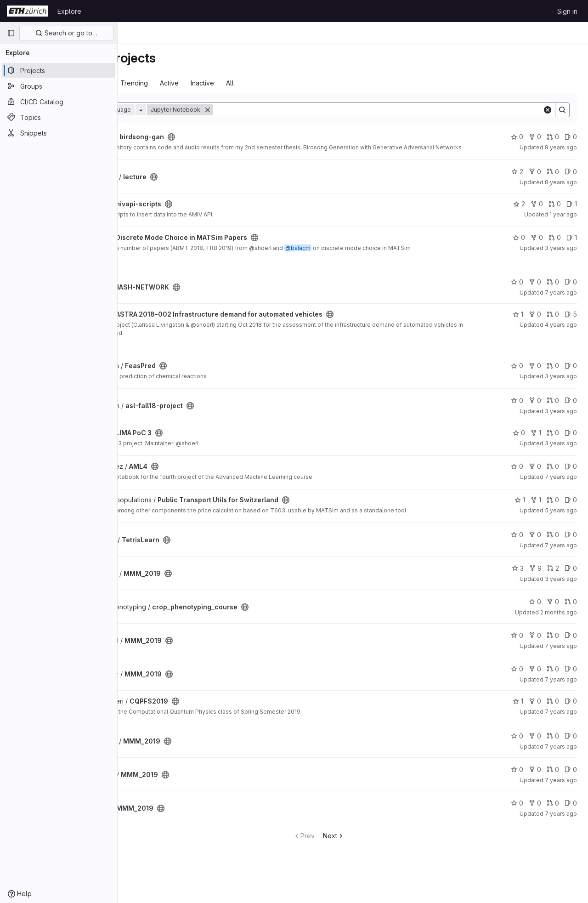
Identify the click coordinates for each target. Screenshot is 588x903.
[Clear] (548, 110)
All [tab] (297, 83)
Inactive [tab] (270, 83)
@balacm (365, 254)
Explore (69, 11)
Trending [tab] (202, 83)
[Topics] (59, 117)
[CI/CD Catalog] (59, 102)
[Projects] (59, 70)
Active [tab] (237, 83)
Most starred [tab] (155, 83)
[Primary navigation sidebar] (11, 33)
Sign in (567, 11)
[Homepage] (28, 11)
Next (368, 842)
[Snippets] (59, 133)
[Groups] (59, 86)
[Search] (412, 110)
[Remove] (275, 110)
